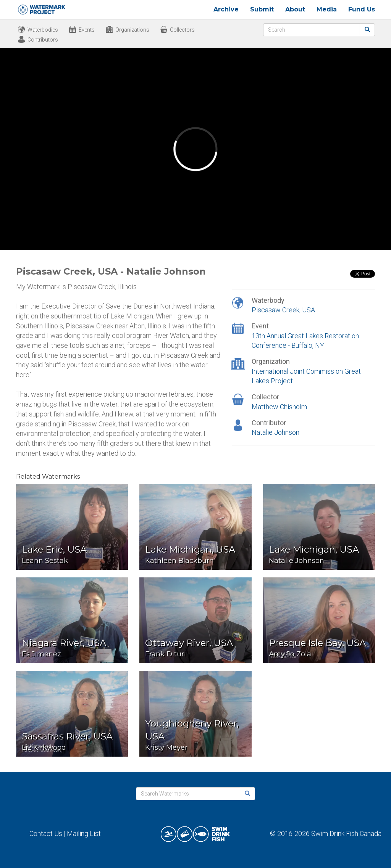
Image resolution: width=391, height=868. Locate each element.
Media (327, 9)
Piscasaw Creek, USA (283, 310)
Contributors (43, 40)
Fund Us (362, 9)
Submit (262, 9)
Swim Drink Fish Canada (346, 833)
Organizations (132, 30)
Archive (226, 9)
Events (87, 30)
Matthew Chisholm (279, 407)
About (295, 9)
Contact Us (46, 833)
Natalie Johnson (275, 432)
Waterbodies (43, 30)
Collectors (182, 30)
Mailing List (84, 833)
